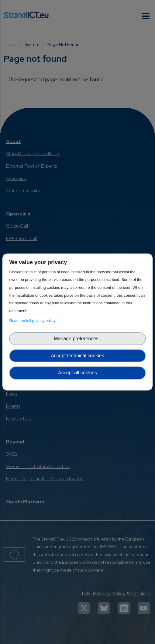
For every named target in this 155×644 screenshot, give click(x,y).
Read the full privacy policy (33, 321)
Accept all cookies (77, 373)
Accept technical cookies (77, 356)
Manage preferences (77, 339)
